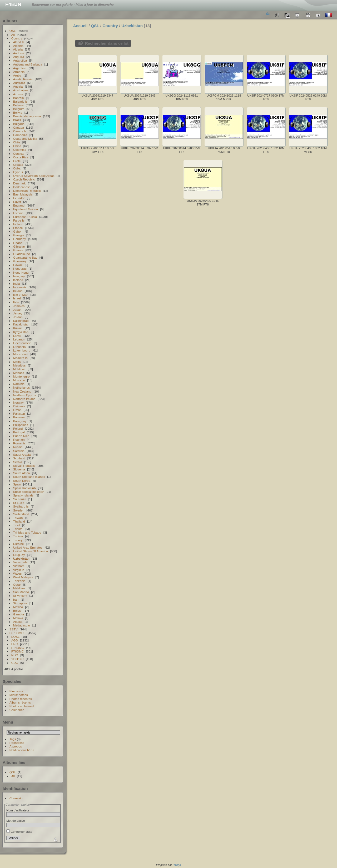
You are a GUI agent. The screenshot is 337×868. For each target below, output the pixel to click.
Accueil (80, 26)
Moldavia (19, 369)
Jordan (18, 317)
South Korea (22, 481)
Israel (17, 298)
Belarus (18, 105)
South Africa (21, 473)
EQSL (15, 637)
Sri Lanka (20, 499)
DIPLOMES (18, 633)
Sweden (19, 510)
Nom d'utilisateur (18, 810)
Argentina (20, 68)
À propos (16, 746)
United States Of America (31, 551)
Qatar (17, 584)
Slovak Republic (24, 466)
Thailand (19, 521)
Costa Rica (21, 157)
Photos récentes (21, 699)
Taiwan (18, 518)
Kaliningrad (21, 321)
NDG (15, 655)
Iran (16, 599)
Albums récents (20, 702)
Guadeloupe (22, 254)
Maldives (19, 588)
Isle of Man (21, 295)
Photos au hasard (22, 706)
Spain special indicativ (28, 492)
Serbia (18, 462)
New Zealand (22, 391)
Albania (18, 46)
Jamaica (19, 306)
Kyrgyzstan (21, 332)
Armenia (19, 72)
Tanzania (19, 581)
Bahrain (19, 98)
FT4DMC (18, 648)
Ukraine (19, 544)
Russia (18, 447)
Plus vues (16, 691)
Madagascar (22, 625)
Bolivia (18, 112)
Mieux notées (19, 695)
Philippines (21, 425)
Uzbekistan (21, 558)
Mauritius (19, 365)
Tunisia (18, 536)
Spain (17, 484)
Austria (18, 86)
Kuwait (18, 328)
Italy (16, 302)
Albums (10, 21)
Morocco (19, 380)
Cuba (17, 168)
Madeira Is (20, 358)
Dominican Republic (27, 191)
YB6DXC (18, 659)
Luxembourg (22, 350)
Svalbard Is (21, 506)
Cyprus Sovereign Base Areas (34, 176)
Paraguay (20, 421)
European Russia (25, 217)
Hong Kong (21, 272)
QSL (13, 31)
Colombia (20, 150)
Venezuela (20, 562)
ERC (15, 644)
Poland (18, 428)
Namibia (19, 384)
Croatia (18, 165)
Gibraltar (19, 246)
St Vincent (20, 596)
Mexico (18, 607)
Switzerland (21, 514)
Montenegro (21, 376)
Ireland (18, 291)
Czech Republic (24, 179)
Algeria (18, 49)
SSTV (14, 629)
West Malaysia (23, 577)
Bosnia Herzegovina (27, 116)
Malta (17, 362)
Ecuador (19, 198)
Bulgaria (19, 124)
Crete (17, 161)
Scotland (19, 458)
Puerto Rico (21, 436)
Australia (19, 83)
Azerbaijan (21, 90)
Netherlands (21, 387)
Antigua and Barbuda (28, 64)
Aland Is (19, 42)
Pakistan (19, 413)
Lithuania (19, 347)
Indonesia (20, 287)
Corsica (18, 154)
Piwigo (177, 865)
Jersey (18, 313)
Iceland (18, 280)
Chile (17, 142)
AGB (15, 640)
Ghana (18, 243)
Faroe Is (19, 220)
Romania (19, 443)
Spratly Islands (23, 495)
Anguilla (19, 57)
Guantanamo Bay (25, 257)
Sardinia (19, 451)
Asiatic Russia (23, 79)
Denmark (19, 183)
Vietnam (19, 566)
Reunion (19, 440)
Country (17, 38)
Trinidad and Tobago (27, 532)
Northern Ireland (24, 399)
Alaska (18, 622)
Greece (18, 250)
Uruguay (19, 555)
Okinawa (19, 406)
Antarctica (20, 60)
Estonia (18, 213)
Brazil (17, 120)
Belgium (19, 109)
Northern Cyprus (24, 395)
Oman (17, 410)
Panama (19, 417)
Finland (18, 224)
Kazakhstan (21, 324)
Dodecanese (22, 187)
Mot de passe (16, 821)
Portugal (19, 432)
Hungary (19, 276)
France (18, 228)
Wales (17, 573)
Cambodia (20, 135)
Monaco (19, 373)
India (17, 284)
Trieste (18, 529)
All (13, 35)
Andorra (19, 53)
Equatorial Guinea (26, 209)
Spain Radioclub (24, 488)
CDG (15, 663)
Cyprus (18, 172)
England (19, 205)
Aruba (17, 75)
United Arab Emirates (28, 547)
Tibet (17, 525)
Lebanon (19, 339)
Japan (17, 310)
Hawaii (18, 265)
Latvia (17, 336)
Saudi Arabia (22, 455)
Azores (18, 94)
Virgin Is (19, 570)
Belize (17, 611)
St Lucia (19, 503)
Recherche (17, 743)
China (17, 146)
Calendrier (17, 710)
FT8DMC (18, 651)
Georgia (19, 235)
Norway (18, 402)
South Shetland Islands (29, 477)
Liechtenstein (22, 343)
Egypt (17, 202)
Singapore (20, 603)
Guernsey (20, 261)
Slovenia (19, 469)
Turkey (18, 540)
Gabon (18, 231)
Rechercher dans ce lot (107, 43)
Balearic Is (20, 101)
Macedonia (21, 354)
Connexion (17, 798)
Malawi (18, 618)
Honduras (20, 269)
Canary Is (20, 131)
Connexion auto (19, 832)
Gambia (19, 614)
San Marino (21, 592)
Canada (19, 127)
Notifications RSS (22, 750)
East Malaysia (23, 194)
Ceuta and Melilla (25, 139)
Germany (19, 239)
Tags (13, 739)
